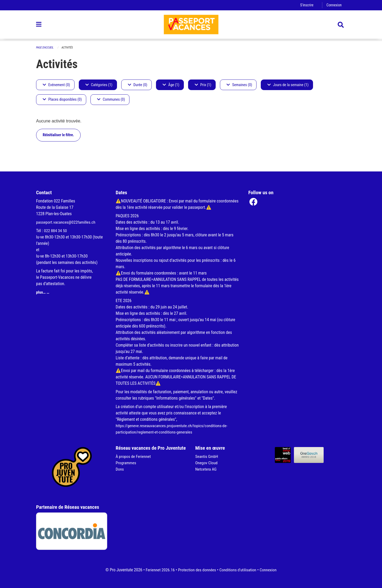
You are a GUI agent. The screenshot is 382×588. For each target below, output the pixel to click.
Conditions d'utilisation (239, 570)
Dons (120, 469)
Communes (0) (111, 100)
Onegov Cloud (207, 463)
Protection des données (196, 570)
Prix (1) (203, 85)
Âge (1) (171, 85)
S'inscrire (306, 5)
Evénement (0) (56, 85)
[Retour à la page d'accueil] (191, 26)
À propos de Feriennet (134, 456)
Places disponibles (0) (62, 100)
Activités (69, 48)
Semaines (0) (239, 85)
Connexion (334, 5)
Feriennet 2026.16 (158, 570)
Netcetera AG (206, 469)
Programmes (126, 463)
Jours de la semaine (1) (288, 85)
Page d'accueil (45, 48)
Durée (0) (138, 85)
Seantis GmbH (207, 456)
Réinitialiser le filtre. (58, 135)
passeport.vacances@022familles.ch (67, 222)
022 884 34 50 (56, 231)
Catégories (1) (99, 85)
